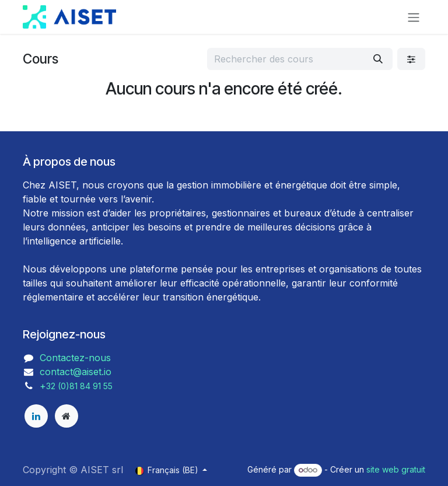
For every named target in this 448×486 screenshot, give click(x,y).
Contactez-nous (75, 358)
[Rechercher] (378, 59)
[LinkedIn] (36, 416)
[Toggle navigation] (414, 17)
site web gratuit (396, 469)
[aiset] (66, 416)
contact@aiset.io (76, 372)
